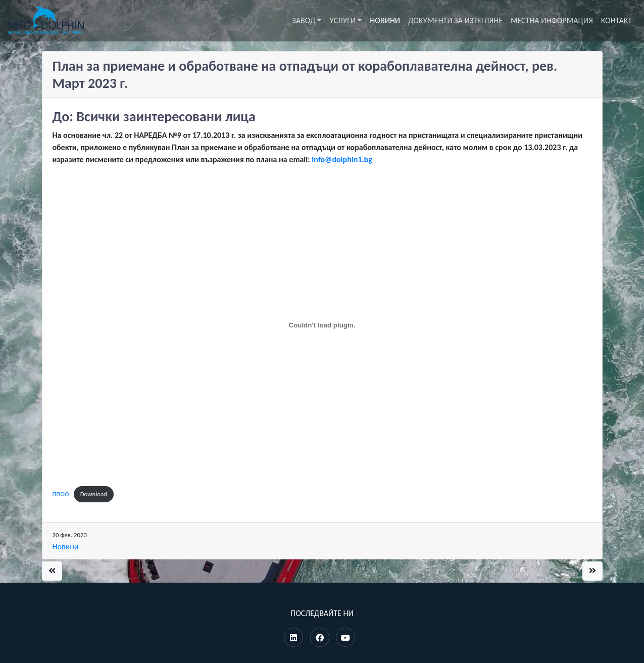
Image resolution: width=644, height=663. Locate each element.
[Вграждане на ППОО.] (322, 325)
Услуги (342, 20)
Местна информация (552, 20)
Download (94, 494)
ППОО (61, 494)
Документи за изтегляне (455, 20)
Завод (304, 20)
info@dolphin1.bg (342, 159)
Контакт (616, 20)
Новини (385, 20)
